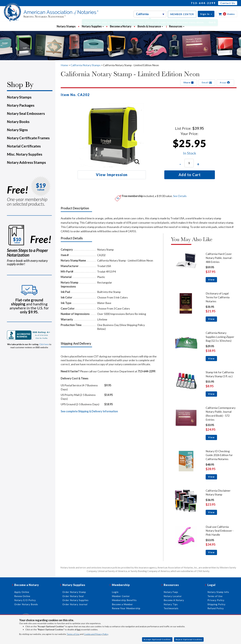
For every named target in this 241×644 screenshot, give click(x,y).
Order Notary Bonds (26, 604)
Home (64, 65)
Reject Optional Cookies (189, 639)
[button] (206, 14)
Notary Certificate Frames (28, 138)
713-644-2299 (203, 3)
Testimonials (171, 608)
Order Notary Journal (75, 604)
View (211, 280)
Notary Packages (21, 105)
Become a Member (122, 604)
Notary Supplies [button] (93, 26)
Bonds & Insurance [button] (150, 26)
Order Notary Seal (73, 596)
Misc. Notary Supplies (25, 154)
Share (189, 83)
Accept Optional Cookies (157, 639)
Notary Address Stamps (26, 162)
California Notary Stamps (86, 65)
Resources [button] (177, 26)
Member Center (121, 596)
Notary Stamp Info (218, 592)
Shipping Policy (216, 604)
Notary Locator (173, 596)
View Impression (112, 175)
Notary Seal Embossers (26, 113)
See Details (180, 196)
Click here (44, 344)
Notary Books (18, 122)
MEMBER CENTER (182, 14)
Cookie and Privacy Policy (96, 634)
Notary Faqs (171, 592)
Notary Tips (171, 604)
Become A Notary (174, 600)
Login (115, 592)
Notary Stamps (66, 26)
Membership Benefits (124, 600)
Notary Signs (17, 130)
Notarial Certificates (24, 146)
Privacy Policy (216, 600)
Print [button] (225, 83)
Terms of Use (73, 634)
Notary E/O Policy (25, 600)
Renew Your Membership (126, 608)
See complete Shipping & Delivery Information (89, 411)
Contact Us (228, 3)
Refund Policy (216, 608)
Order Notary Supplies (75, 600)
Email (207, 83)
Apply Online (22, 592)
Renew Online (22, 596)
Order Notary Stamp (74, 592)
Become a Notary (121, 26)
